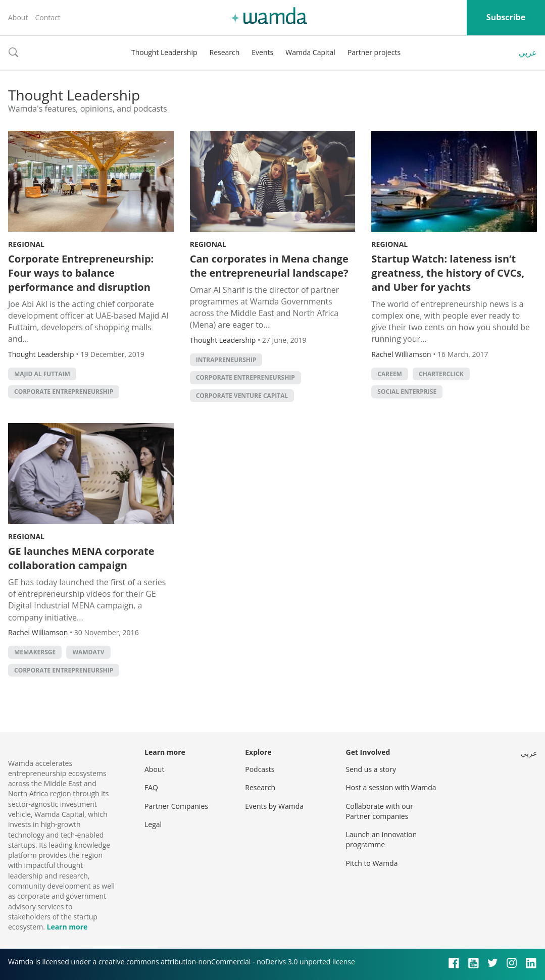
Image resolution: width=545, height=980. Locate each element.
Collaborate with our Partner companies (380, 811)
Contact (47, 17)
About (18, 17)
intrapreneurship (226, 360)
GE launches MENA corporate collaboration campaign (81, 558)
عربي (528, 53)
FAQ (151, 787)
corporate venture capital (242, 396)
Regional (26, 244)
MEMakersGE (35, 652)
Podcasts (260, 769)
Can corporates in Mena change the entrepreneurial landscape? (269, 266)
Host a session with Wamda (391, 787)
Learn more (67, 927)
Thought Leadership (164, 52)
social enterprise (407, 392)
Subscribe (506, 17)
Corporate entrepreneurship (64, 392)
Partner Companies (176, 806)
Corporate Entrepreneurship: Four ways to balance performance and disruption (81, 273)
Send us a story (371, 769)
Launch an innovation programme (382, 839)
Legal (153, 824)
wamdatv (88, 652)
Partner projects (374, 52)
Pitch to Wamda (372, 863)
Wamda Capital (310, 52)
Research (225, 52)
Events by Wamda (274, 806)
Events (262, 52)
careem (390, 374)
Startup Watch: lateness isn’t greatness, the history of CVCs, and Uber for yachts (448, 273)
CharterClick (441, 374)
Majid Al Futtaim (42, 374)
